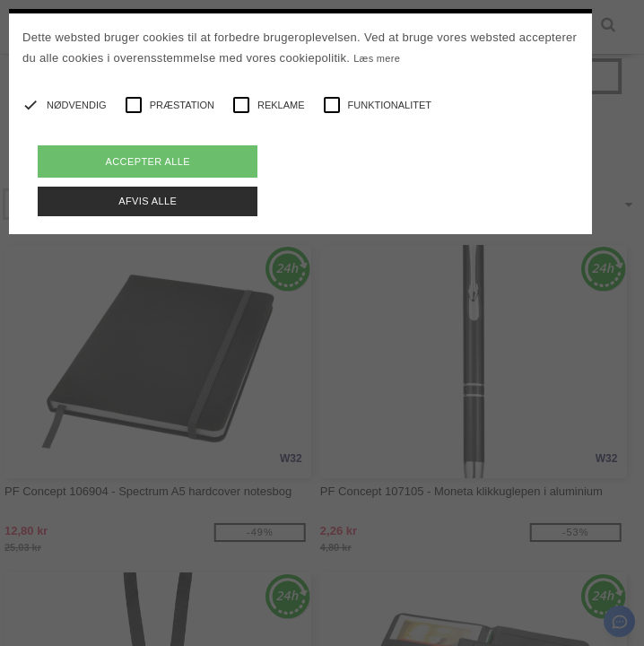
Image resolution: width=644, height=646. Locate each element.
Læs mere (377, 58)
